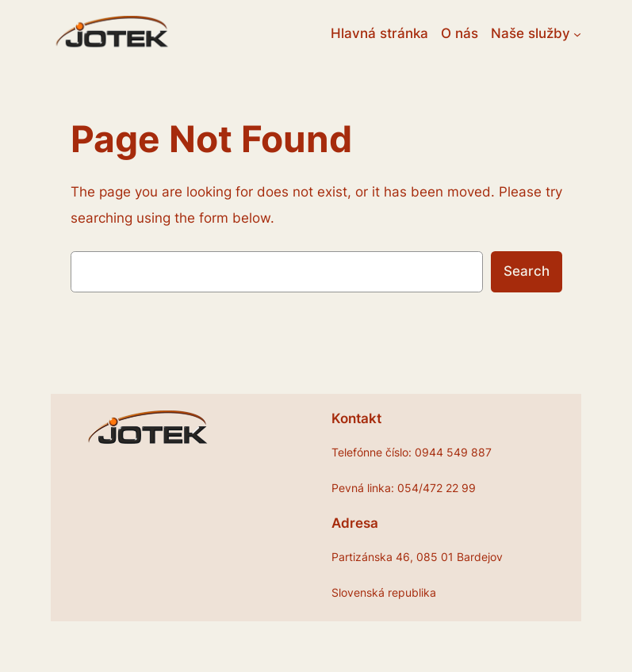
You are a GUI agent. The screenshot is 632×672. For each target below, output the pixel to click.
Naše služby (530, 33)
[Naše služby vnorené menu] (577, 33)
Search (527, 271)
